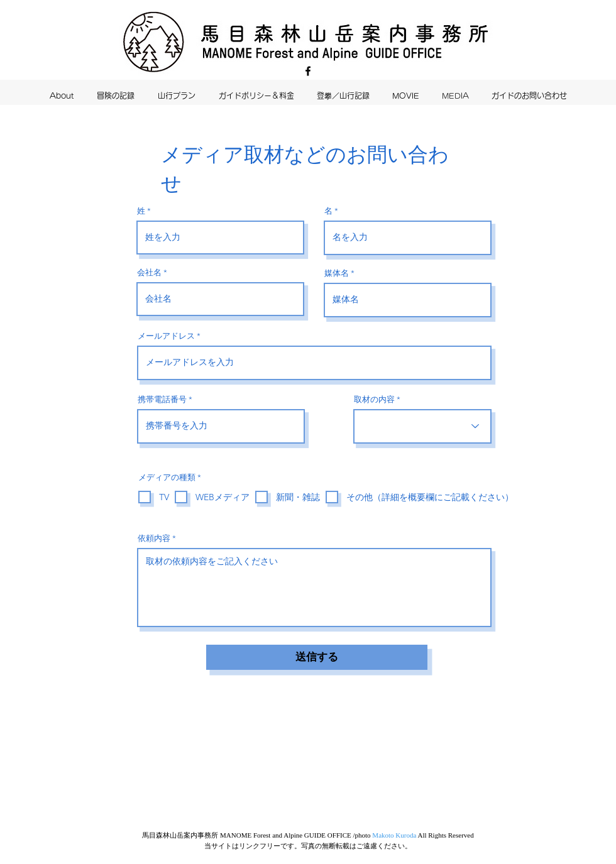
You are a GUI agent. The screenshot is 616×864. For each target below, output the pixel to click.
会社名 (149, 272)
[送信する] (317, 657)
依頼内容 (154, 538)
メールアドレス (166, 336)
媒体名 (337, 273)
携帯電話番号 (162, 399)
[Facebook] (308, 71)
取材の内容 (374, 399)
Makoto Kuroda (394, 835)
